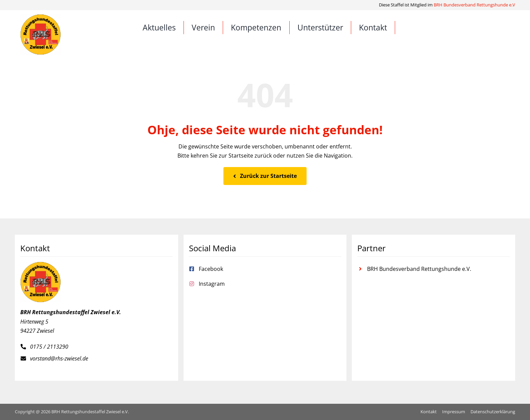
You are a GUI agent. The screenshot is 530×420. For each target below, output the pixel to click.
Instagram (212, 284)
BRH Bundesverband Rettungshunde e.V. (419, 269)
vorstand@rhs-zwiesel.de (59, 358)
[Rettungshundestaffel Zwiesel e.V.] (41, 17)
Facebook (211, 269)
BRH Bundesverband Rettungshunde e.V (474, 5)
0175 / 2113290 (49, 347)
